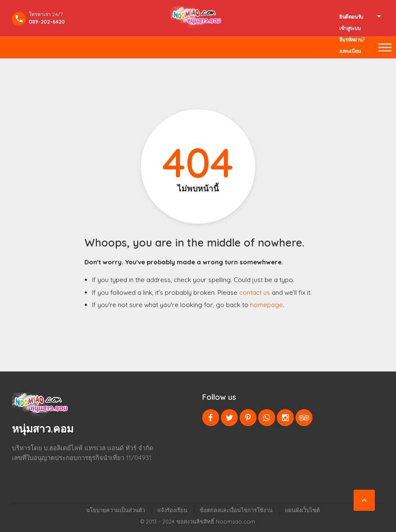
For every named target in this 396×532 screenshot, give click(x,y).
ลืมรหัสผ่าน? (352, 40)
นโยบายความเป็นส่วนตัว (116, 510)
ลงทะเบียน (350, 51)
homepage (266, 305)
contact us (255, 292)
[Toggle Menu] (385, 47)
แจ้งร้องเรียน (172, 510)
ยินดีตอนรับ (351, 17)
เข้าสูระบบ (350, 28)
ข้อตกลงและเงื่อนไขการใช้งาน (236, 510)
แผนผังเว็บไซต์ (302, 510)
